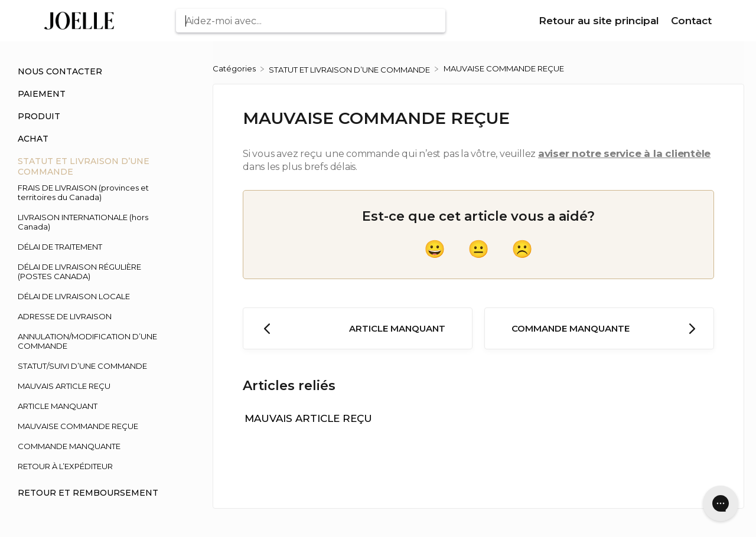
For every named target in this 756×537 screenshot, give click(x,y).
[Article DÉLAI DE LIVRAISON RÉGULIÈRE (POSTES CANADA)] (94, 271)
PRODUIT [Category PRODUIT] (39, 116)
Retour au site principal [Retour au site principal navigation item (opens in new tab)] (600, 21)
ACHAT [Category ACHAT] (33, 139)
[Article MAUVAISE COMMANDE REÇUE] (94, 426)
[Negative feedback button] (522, 249)
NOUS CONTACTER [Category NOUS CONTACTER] (60, 71)
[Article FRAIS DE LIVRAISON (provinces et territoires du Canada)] (94, 192)
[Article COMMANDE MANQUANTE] (94, 446)
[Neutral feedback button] (478, 249)
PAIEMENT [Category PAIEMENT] (42, 94)
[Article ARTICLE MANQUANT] (94, 406)
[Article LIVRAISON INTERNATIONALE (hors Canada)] (94, 222)
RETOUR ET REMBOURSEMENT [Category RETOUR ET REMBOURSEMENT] (88, 493)
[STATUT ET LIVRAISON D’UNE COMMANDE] (350, 68)
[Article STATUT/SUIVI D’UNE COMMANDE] (94, 366)
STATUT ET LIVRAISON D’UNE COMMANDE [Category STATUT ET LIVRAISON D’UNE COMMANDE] (84, 166)
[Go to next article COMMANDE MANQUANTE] (599, 328)
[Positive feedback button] (435, 249)
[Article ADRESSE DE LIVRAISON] (94, 316)
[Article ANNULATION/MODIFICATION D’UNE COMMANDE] (94, 341)
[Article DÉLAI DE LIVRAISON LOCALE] (94, 296)
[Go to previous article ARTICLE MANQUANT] (358, 328)
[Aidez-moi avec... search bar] (311, 21)
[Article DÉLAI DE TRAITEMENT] (94, 247)
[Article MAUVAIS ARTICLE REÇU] (94, 386)
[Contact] (691, 21)
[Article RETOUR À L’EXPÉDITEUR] (94, 466)
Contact (691, 21)
